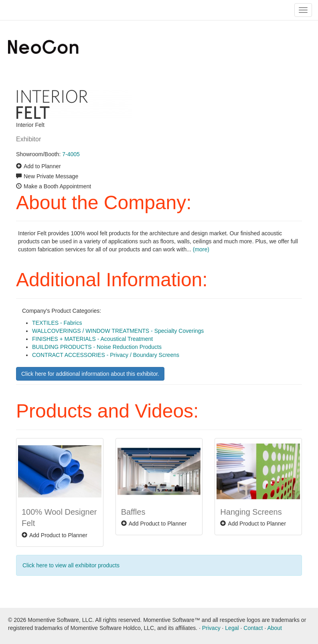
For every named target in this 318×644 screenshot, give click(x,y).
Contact (253, 628)
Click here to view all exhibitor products (71, 565)
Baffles (133, 512)
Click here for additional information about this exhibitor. (90, 374)
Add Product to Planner (58, 535)
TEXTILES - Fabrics (57, 323)
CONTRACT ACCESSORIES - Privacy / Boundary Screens (106, 355)
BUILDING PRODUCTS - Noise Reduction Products (97, 347)
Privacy (211, 628)
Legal (232, 628)
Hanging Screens (251, 512)
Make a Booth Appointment (57, 186)
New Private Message (51, 176)
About (274, 628)
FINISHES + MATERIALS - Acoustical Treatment (92, 339)
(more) (201, 249)
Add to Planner (42, 166)
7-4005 (71, 154)
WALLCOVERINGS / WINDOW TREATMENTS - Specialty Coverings (118, 331)
